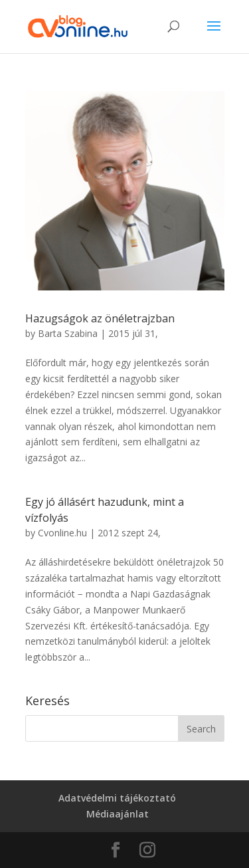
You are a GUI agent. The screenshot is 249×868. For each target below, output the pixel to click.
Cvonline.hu (62, 533)
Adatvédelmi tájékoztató (117, 798)
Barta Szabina (68, 333)
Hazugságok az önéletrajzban (100, 318)
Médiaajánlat (118, 814)
